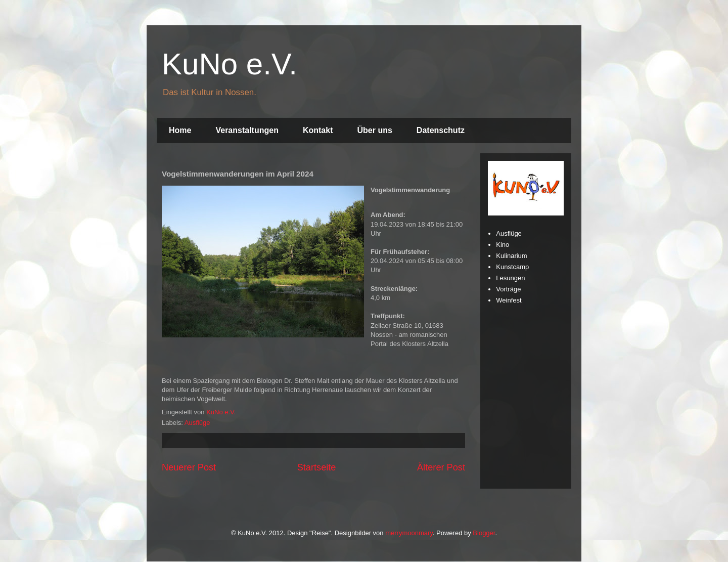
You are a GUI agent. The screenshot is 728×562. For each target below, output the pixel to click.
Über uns (375, 130)
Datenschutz (441, 130)
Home (180, 130)
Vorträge (508, 289)
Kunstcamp (512, 267)
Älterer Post (441, 467)
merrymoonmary (409, 533)
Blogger (484, 533)
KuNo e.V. (230, 64)
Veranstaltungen (247, 130)
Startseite (317, 467)
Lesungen (510, 278)
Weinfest (509, 300)
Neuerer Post (189, 467)
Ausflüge (197, 423)
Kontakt (318, 130)
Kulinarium (511, 256)
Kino (503, 245)
